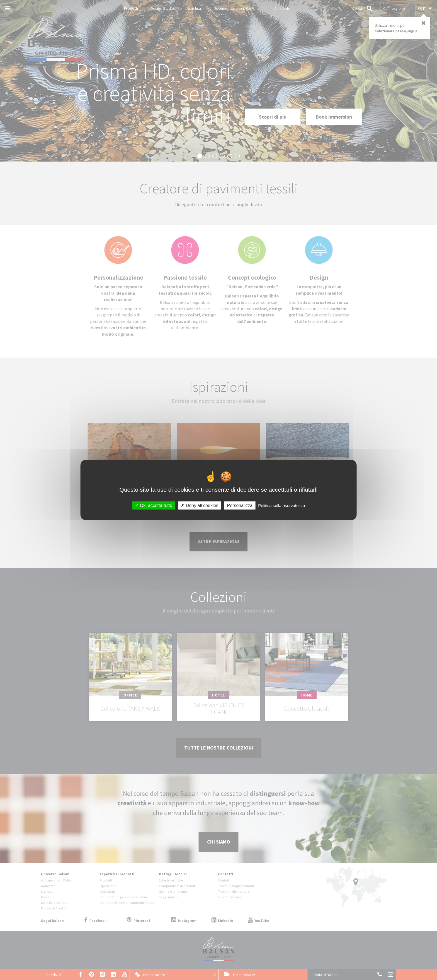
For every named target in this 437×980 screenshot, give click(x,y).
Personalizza (240, 505)
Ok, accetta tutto (154, 505)
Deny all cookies (200, 505)
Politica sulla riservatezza (281, 505)
